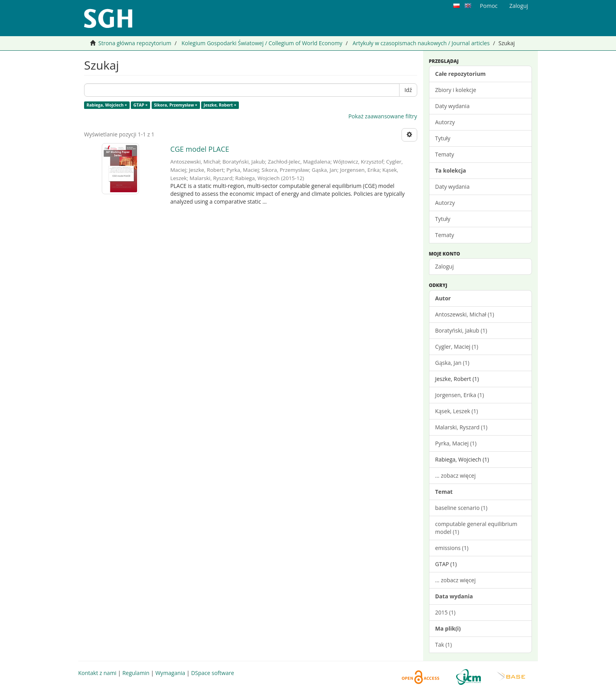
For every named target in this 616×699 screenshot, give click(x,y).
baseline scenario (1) (461, 508)
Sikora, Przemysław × (176, 105)
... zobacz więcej (456, 476)
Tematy (445, 154)
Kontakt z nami (97, 673)
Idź (408, 90)
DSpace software (212, 673)
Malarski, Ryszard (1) (461, 427)
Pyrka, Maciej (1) (456, 443)
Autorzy (445, 122)
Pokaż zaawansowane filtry (383, 116)
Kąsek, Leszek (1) (457, 411)
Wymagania (170, 673)
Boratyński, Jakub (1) (461, 330)
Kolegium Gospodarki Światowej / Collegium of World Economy (262, 43)
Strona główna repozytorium (135, 43)
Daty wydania (453, 106)
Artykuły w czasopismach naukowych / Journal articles (421, 43)
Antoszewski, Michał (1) (465, 314)
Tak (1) (444, 645)
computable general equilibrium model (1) (476, 528)
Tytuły (443, 138)
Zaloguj (445, 266)
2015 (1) (445, 612)
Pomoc (489, 6)
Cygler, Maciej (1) (457, 347)
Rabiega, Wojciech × (107, 105)
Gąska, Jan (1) (452, 363)
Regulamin (136, 673)
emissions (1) (452, 548)
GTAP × (141, 105)
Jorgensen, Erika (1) (460, 395)
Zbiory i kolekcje (456, 90)
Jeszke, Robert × (220, 105)
